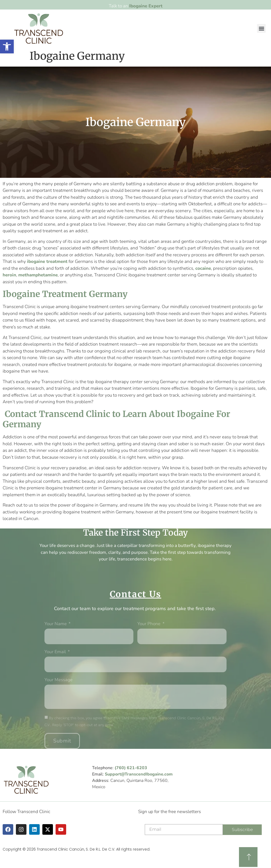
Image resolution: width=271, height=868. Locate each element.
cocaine (203, 268)
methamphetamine (38, 275)
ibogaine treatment (47, 261)
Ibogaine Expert (146, 6)
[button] (261, 28)
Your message (58, 680)
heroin (9, 275)
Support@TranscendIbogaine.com (139, 774)
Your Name (56, 624)
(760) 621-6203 (131, 768)
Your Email (56, 652)
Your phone (149, 624)
